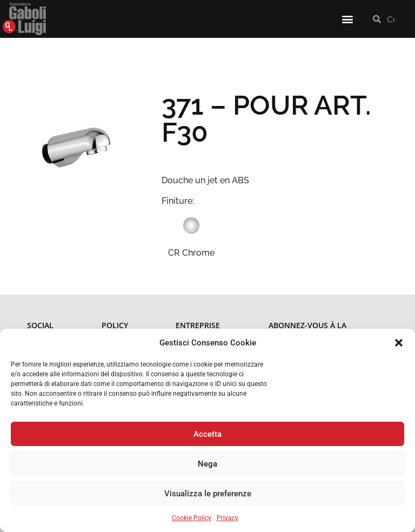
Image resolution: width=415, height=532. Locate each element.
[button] (399, 343)
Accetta (207, 434)
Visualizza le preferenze (208, 494)
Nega (207, 464)
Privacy (227, 518)
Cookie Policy (192, 518)
